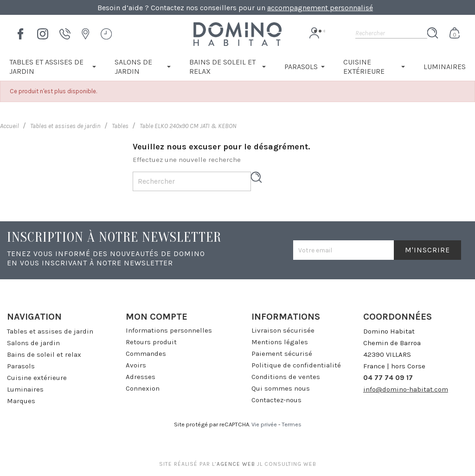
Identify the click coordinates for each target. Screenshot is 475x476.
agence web (236, 464)
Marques (21, 401)
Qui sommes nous (281, 388)
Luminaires (25, 389)
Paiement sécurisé (282, 354)
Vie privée (264, 424)
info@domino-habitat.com (406, 389)
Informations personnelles (169, 330)
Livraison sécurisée (283, 330)
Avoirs (136, 365)
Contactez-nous (276, 400)
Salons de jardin (33, 343)
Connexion (143, 388)
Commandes (146, 354)
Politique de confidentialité (296, 365)
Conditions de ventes (286, 377)
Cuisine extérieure (37, 378)
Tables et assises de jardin (50, 331)
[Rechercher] (391, 33)
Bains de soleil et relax (44, 354)
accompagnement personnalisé (320, 8)
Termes (292, 424)
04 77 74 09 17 (388, 378)
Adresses (141, 377)
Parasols (21, 366)
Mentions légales (280, 342)
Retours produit (151, 342)
